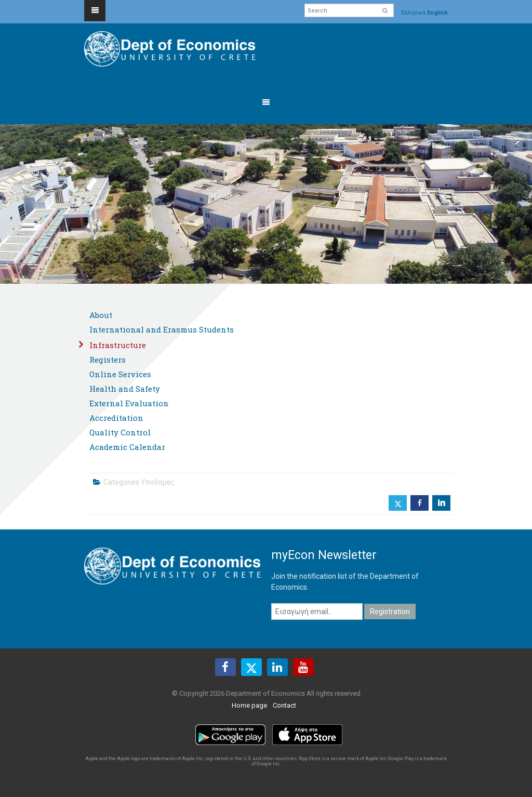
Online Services (120, 374)
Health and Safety (125, 389)
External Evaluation (129, 403)
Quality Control (120, 432)
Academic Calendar (127, 447)
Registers (108, 360)
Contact (284, 705)
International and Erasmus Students (162, 329)
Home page (249, 705)
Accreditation (116, 418)
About (101, 315)
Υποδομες (158, 482)
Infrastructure (118, 345)
